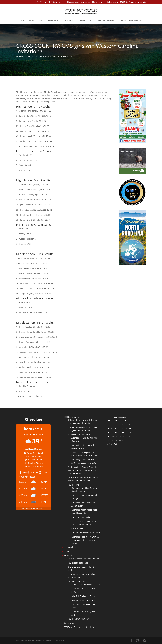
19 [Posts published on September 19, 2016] (109, 437)
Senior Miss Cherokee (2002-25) (85, 585)
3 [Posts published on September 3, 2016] (126, 425)
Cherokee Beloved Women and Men (84, 559)
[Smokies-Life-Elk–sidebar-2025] (132, 174)
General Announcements (131, 21)
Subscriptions (113, 2)
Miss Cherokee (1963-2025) (83, 600)
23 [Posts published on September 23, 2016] (123, 437)
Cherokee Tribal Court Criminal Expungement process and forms (85, 540)
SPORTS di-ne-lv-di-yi (50, 57)
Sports (31, 21)
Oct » (116, 444)
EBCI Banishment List (81, 517)
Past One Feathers (105, 21)
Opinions (81, 21)
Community (52, 21)
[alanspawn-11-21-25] (132, 142)
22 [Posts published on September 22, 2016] (119, 437)
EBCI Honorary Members (79, 619)
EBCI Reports (73, 485)
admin (22, 57)
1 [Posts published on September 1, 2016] (119, 425)
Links (91, 21)
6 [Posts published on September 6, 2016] (112, 429)
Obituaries (69, 21)
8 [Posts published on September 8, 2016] (119, 429)
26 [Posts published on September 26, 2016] (109, 441)
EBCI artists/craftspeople (79, 563)
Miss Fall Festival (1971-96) (83, 596)
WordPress (61, 640)
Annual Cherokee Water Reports (86, 533)
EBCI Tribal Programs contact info (133, 2)
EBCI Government (55, 2)
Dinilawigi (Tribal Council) (79, 435)
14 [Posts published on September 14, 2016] (116, 433)
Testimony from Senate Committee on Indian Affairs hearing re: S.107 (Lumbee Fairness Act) (83, 470)
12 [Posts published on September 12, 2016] (109, 433)
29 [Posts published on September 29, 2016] (119, 441)
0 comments (67, 57)
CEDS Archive (77, 528)
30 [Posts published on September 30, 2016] (123, 441)
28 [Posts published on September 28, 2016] (116, 441)
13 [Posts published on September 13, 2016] (113, 433)
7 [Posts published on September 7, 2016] (115, 429)
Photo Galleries (73, 2)
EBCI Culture (97, 2)
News (22, 21)
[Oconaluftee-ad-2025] (132, 205)
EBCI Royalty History (76, 582)
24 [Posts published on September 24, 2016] (126, 437)
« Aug (110, 444)
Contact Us (86, 2)
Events (40, 21)
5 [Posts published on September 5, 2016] (108, 429)
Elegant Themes (35, 640)
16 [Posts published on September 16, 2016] (123, 433)
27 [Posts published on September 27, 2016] (113, 441)
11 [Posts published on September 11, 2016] (130, 429)
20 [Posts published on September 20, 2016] (113, 437)
